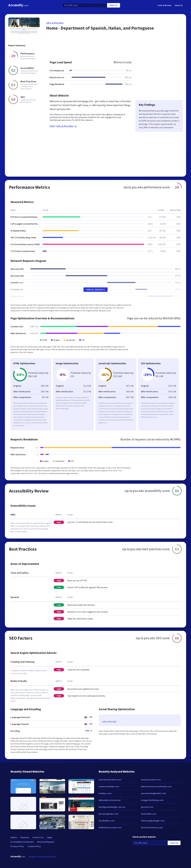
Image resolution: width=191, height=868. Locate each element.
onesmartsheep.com (109, 786)
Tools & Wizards (164, 5)
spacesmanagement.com (153, 793)
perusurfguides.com (108, 814)
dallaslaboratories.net (110, 800)
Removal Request (46, 842)
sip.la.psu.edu (55, 23)
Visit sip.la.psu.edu (63, 126)
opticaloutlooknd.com (110, 780)
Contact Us (38, 837)
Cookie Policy (34, 846)
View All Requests (96, 290)
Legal (49, 837)
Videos (14, 837)
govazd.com (147, 807)
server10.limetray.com (152, 827)
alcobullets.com (107, 821)
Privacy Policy (17, 846)
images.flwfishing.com (152, 800)
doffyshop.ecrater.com (110, 827)
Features (25, 837)
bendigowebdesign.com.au (112, 807)
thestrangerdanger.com (153, 821)
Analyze (114, 5)
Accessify (18, 5)
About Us (179, 5)
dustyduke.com (149, 814)
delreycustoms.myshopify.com (156, 786)
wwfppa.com (105, 793)
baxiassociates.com (151, 780)
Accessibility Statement (22, 842)
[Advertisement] (115, 48)
